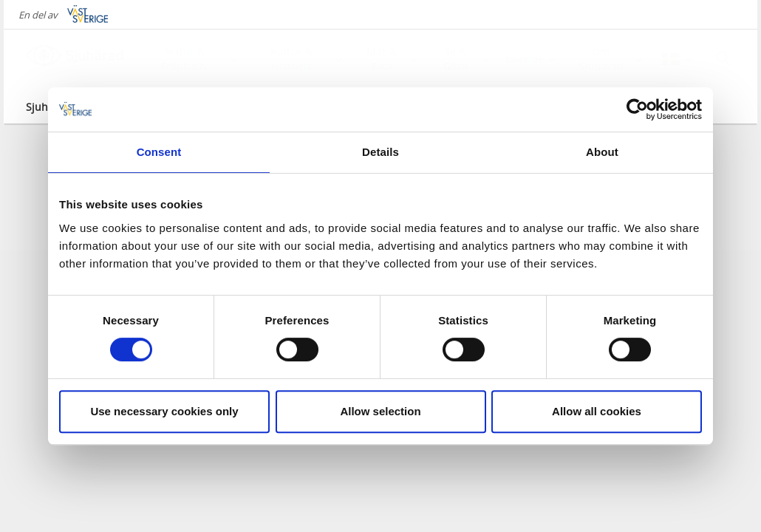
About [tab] (602, 152)
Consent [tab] (159, 152)
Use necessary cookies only (164, 411)
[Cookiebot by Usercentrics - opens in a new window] (637, 109)
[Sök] (723, 58)
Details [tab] (380, 152)
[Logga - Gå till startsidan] (78, 59)
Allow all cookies (597, 411)
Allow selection (380, 411)
